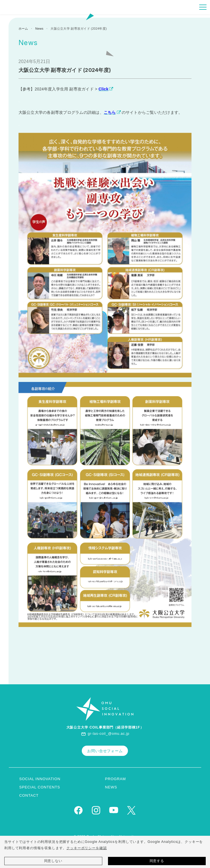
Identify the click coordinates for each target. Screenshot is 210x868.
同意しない (53, 861)
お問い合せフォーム (105, 751)
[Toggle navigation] (203, 7)
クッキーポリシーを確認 (86, 848)
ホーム (23, 29)
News (39, 29)
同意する (157, 861)
